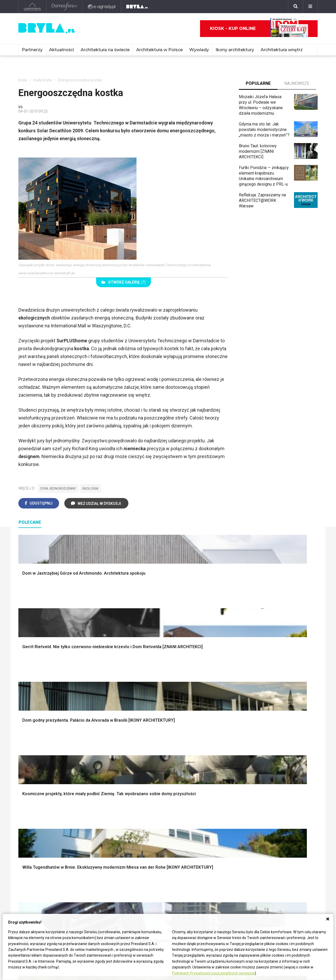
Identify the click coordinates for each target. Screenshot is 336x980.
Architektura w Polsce (159, 50)
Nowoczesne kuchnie (196, 821)
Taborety (261, 833)
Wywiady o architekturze (164, 897)
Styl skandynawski (270, 761)
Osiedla (87, 868)
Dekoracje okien (191, 755)
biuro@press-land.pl (283, 862)
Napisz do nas (277, 878)
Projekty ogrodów (39, 755)
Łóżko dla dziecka (270, 803)
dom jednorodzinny (58, 488)
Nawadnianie (35, 749)
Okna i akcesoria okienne (123, 773)
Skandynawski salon (118, 815)
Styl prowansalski (270, 779)
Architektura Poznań (37, 879)
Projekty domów (115, 743)
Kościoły (149, 874)
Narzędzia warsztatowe (122, 749)
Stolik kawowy (267, 821)
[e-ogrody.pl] (102, 7)
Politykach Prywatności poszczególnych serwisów (213, 973)
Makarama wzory (192, 749)
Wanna (182, 767)
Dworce (87, 885)
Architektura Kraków (37, 868)
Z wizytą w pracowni (222, 885)
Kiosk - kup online (259, 29)
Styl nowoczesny (39, 827)
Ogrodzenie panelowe (120, 755)
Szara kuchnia (189, 809)
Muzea (148, 868)
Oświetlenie (187, 773)
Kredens (261, 809)
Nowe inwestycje (157, 891)
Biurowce (88, 879)
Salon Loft (109, 827)
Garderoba (186, 761)
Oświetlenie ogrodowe (44, 743)
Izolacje (107, 761)
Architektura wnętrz (282, 50)
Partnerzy (32, 50)
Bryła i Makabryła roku (223, 874)
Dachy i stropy (113, 767)
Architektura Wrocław (38, 874)
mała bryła (42, 80)
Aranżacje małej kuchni (197, 815)
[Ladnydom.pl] (32, 7)
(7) (124, 282)
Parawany (262, 827)
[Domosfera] (64, 7)
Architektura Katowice (38, 885)
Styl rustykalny (267, 767)
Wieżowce (151, 879)
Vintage (30, 809)
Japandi (30, 821)
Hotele (147, 885)
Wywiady (199, 50)
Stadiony (88, 874)
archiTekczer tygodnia (223, 862)
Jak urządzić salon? (118, 803)
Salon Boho (110, 821)
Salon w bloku (112, 809)
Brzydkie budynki (34, 891)
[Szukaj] (296, 7)
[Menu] (310, 7)
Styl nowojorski (37, 815)
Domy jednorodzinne (99, 862)
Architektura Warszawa (39, 862)
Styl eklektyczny (38, 803)
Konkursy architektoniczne (227, 891)
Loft (257, 773)
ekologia (90, 488)
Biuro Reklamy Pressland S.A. (287, 870)
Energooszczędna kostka (80, 80)
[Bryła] (137, 7)
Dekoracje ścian (191, 743)
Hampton (262, 749)
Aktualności (62, 50)
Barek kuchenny (268, 815)
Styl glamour (265, 755)
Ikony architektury (235, 50)
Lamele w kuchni (192, 827)
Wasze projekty (217, 868)
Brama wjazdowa (115, 779)
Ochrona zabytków (220, 879)
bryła (23, 80)
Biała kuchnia (188, 803)
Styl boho (262, 743)
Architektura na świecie (105, 50)
